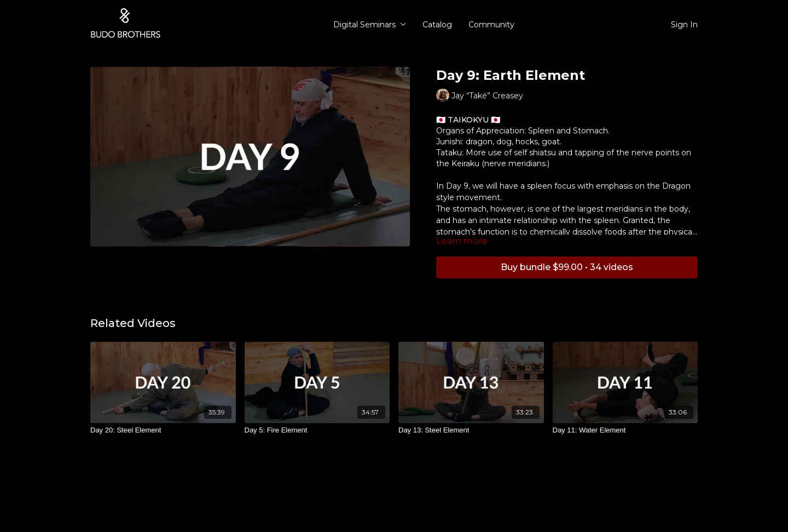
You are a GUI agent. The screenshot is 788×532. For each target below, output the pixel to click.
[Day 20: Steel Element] (163, 430)
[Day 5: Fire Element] (317, 430)
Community (491, 25)
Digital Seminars (370, 25)
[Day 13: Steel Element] (471, 430)
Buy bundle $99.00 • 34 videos (567, 267)
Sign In (684, 25)
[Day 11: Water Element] (625, 430)
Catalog (437, 25)
